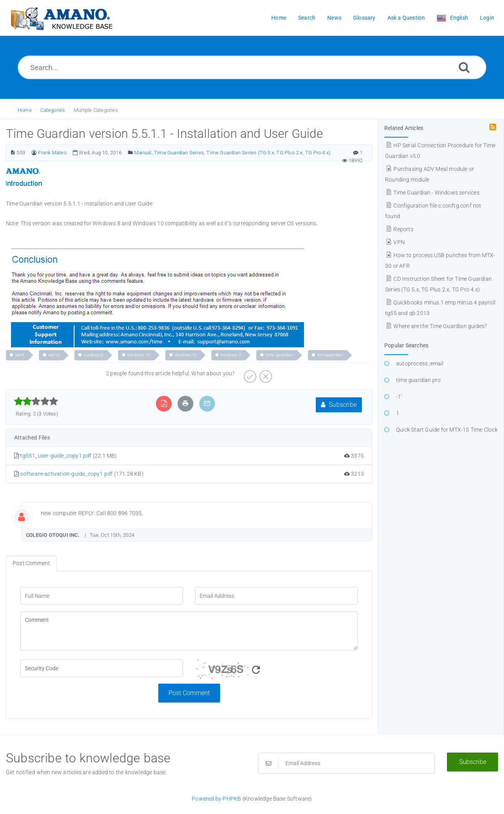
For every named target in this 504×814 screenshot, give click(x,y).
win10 (54, 355)
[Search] (464, 67)
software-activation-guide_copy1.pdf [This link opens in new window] (66, 474)
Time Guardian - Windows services (432, 193)
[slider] (36, 401)
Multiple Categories (96, 110)
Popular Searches (406, 345)
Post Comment (189, 693)
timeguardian (330, 355)
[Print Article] (185, 403)
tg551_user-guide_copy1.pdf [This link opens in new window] (56, 456)
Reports (399, 229)
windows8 (93, 355)
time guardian (279, 355)
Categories (53, 110)
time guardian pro (418, 380)
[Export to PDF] (164, 403)
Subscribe (339, 405)
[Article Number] (13, 153)
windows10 (185, 355)
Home (25, 110)
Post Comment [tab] (31, 563)
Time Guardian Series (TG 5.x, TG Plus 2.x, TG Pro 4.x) (268, 153)
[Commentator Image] (28, 515)
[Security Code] (276, 671)
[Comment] (189, 631)
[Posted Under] (131, 153)
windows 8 (231, 355)
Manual (143, 153)
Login (487, 18)
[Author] (34, 153)
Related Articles (404, 128)
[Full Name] (102, 596)
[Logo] (61, 18)
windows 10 (139, 355)
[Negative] (265, 374)
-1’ (399, 397)
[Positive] (249, 374)
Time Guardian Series (179, 153)
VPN (395, 242)
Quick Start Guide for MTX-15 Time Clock (447, 430)
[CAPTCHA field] (102, 668)
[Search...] (252, 67)
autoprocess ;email (420, 363)
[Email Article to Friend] (207, 403)
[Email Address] (276, 596)
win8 (19, 355)
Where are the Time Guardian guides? (436, 326)
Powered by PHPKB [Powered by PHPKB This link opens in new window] (216, 799)
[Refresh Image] (256, 670)
